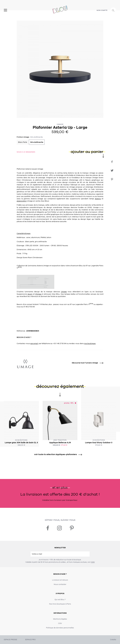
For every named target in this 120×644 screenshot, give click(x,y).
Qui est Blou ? (60, 600)
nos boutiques (90, 344)
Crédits (113, 640)
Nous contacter (60, 584)
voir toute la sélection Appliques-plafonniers (57, 454)
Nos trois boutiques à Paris (60, 604)
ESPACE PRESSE (10, 640)
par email (34, 344)
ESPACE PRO (30, 640)
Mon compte (102, 10)
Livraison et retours (60, 580)
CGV (93, 562)
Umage (60, 124)
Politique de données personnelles (60, 628)
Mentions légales (60, 619)
